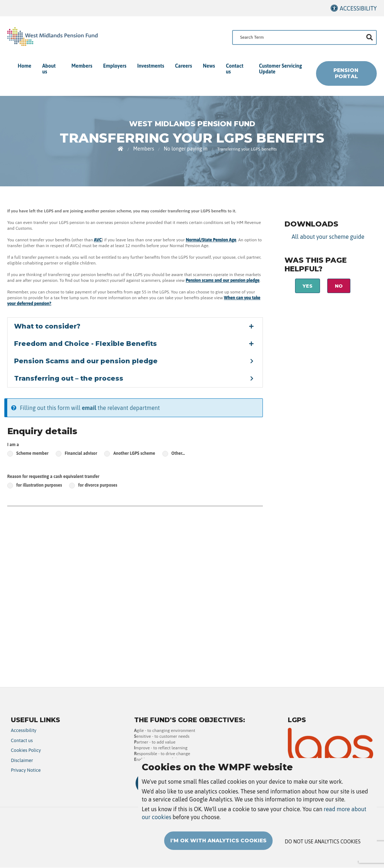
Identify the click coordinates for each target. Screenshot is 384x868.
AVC (98, 240)
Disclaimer (22, 760)
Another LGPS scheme (134, 453)
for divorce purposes (98, 485)
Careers (184, 66)
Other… (178, 453)
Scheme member (32, 453)
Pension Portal (347, 73)
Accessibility (358, 8)
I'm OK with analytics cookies (218, 841)
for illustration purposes (39, 485)
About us (49, 69)
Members (82, 66)
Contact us (235, 69)
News (209, 66)
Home (25, 66)
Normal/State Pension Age (211, 240)
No (339, 286)
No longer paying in (186, 149)
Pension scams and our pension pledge (223, 280)
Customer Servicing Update (280, 69)
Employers (115, 66)
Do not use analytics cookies (323, 842)
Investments (151, 66)
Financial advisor (81, 453)
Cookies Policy (26, 750)
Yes (308, 286)
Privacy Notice (26, 770)
